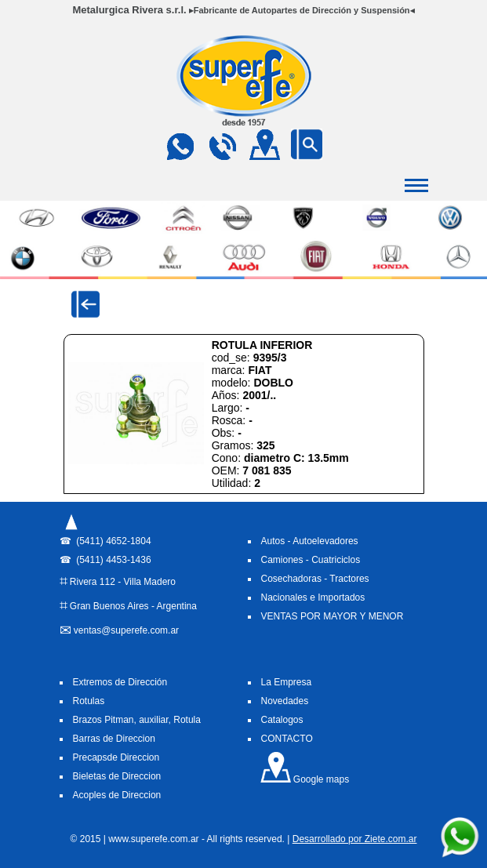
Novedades (285, 701)
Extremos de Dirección (120, 682)
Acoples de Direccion (117, 795)
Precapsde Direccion (116, 757)
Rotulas (89, 701)
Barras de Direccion (114, 739)
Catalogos (282, 720)
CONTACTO (287, 739)
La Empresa (287, 682)
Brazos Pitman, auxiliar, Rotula (137, 720)
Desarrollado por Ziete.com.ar (355, 839)
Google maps (305, 779)
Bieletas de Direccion (117, 776)
